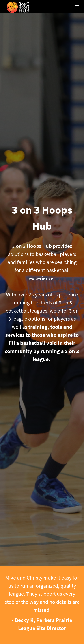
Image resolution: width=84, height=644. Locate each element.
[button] (77, 7)
